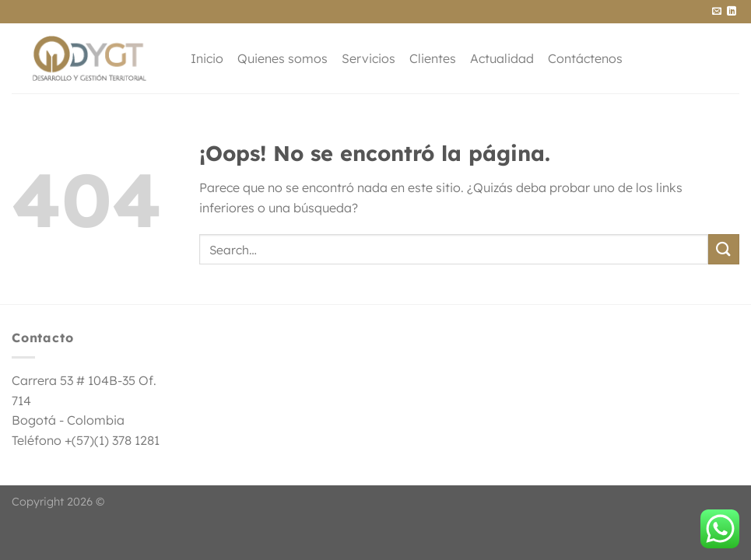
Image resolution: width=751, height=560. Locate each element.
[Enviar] (724, 249)
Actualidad (502, 58)
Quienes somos (283, 58)
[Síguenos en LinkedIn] (732, 12)
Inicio (207, 58)
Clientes (433, 58)
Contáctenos (585, 58)
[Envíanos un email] (717, 12)
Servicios (368, 58)
